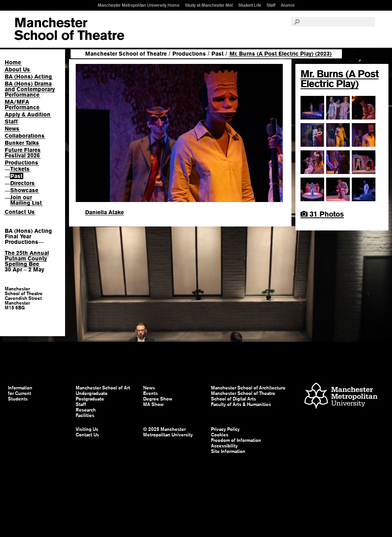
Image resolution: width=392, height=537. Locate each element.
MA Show (153, 404)
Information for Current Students (20, 393)
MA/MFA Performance (22, 105)
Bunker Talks (22, 143)
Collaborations (25, 136)
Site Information (228, 451)
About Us (17, 69)
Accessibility (224, 446)
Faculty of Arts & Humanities (241, 404)
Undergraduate (92, 393)
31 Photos (322, 214)
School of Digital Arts (233, 399)
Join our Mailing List (26, 200)
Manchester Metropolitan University (341, 397)
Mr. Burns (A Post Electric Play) (340, 79)
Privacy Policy (225, 429)
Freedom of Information (236, 440)
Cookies (220, 435)
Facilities (85, 415)
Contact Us (20, 212)
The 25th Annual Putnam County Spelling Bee (27, 258)
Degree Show (158, 399)
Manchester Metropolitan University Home (139, 5)
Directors (22, 183)
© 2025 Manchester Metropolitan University (168, 432)
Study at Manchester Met (209, 5)
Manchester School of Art (69, 29)
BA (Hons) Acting (28, 77)
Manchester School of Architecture (248, 388)
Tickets (20, 169)
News (12, 129)
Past (16, 176)
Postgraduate (90, 399)
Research (86, 410)
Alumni (288, 5)
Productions (21, 163)
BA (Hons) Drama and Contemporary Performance (30, 89)
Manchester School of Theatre (126, 54)
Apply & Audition (28, 114)
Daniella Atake (105, 212)
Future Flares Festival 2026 (23, 153)
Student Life (250, 5)
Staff (271, 5)
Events (150, 393)
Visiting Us (87, 429)
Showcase (24, 190)
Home (13, 62)
